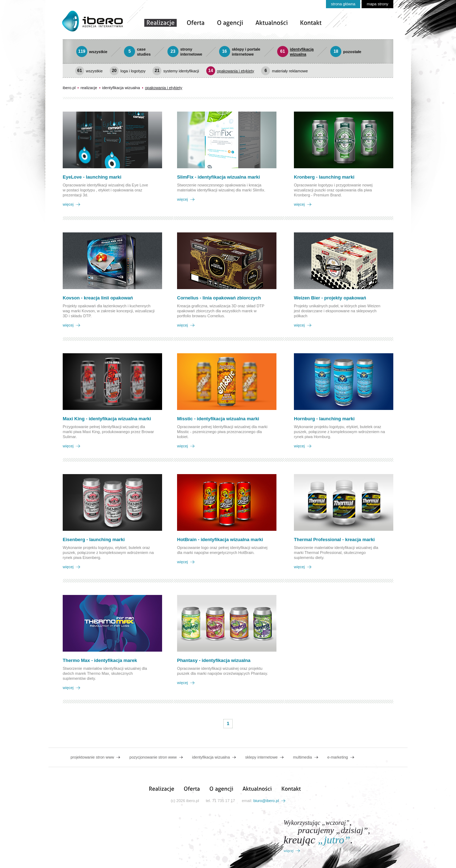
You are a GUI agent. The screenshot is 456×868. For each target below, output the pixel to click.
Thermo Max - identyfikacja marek (100, 660)
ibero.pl (69, 88)
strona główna (343, 4)
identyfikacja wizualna (121, 88)
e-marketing (338, 757)
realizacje (89, 88)
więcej (68, 204)
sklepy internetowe (261, 757)
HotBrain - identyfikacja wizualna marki (220, 540)
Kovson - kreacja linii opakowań (98, 298)
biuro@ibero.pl (266, 801)
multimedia (302, 757)
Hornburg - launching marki (324, 419)
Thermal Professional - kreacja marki (334, 540)
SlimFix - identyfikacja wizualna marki (219, 177)
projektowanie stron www (92, 757)
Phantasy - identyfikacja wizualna (214, 660)
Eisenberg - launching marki (94, 540)
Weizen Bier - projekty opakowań (330, 298)
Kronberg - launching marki (324, 177)
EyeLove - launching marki (92, 177)
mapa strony (377, 4)
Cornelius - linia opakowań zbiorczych (219, 298)
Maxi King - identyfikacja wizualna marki (107, 419)
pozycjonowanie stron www (153, 757)
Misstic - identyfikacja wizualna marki (218, 419)
